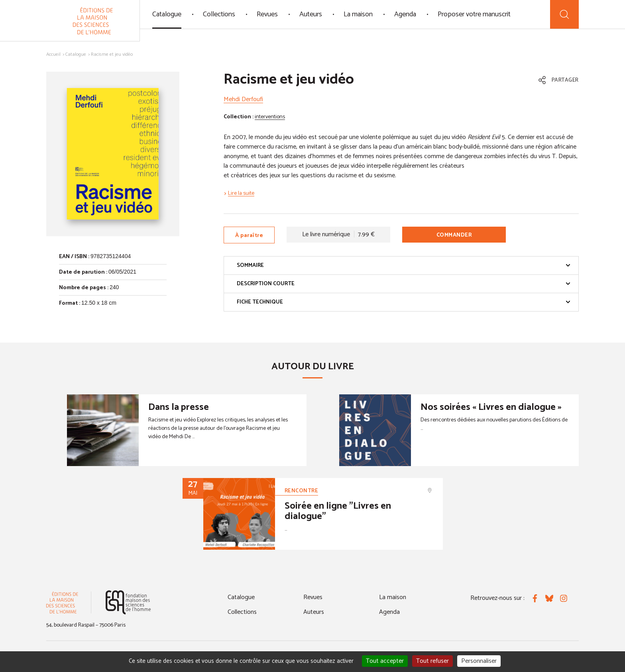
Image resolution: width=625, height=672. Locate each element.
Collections (219, 14)
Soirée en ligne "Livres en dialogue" (338, 511)
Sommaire (404, 265)
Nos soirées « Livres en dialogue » (491, 407)
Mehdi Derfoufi (243, 99)
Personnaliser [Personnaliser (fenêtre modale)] (479, 661)
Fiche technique (404, 302)
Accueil (53, 54)
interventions (270, 117)
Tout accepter (385, 661)
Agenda (405, 14)
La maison (358, 14)
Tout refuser (432, 661)
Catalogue (167, 14)
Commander (454, 235)
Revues (267, 14)
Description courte (404, 284)
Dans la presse (179, 407)
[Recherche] (564, 14)
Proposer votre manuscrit (474, 14)
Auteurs (311, 14)
